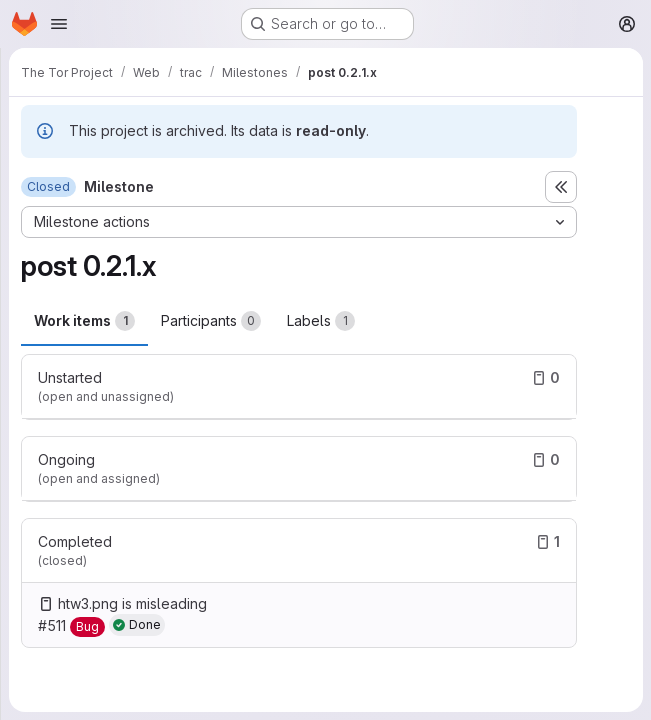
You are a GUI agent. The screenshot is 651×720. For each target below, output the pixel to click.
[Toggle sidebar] (561, 187)
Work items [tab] (84, 321)
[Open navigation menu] (59, 24)
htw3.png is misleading (132, 603)
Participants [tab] (211, 321)
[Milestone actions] (299, 222)
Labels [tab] (321, 321)
